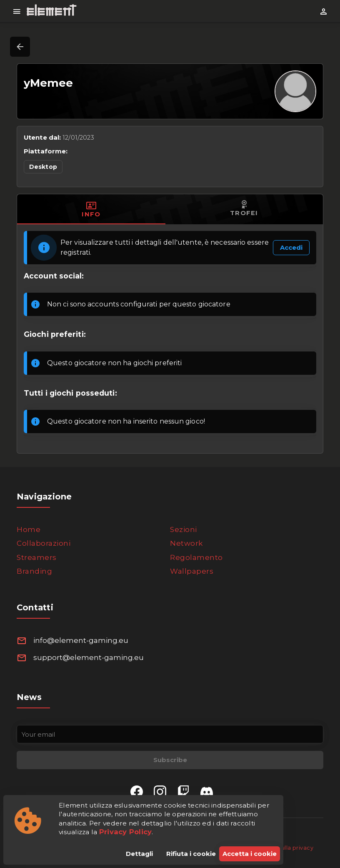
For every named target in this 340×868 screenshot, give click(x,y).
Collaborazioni (44, 543)
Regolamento (196, 557)
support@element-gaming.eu (89, 657)
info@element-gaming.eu (81, 640)
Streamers (37, 557)
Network (186, 543)
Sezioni (184, 529)
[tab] (91, 209)
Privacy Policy (126, 832)
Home (29, 529)
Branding (34, 571)
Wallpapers (192, 571)
